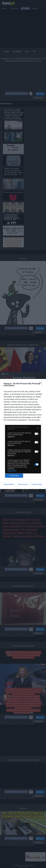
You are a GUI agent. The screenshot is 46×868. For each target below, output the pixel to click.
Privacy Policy (37, 484)
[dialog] (23, 434)
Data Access (23, 484)
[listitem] (23, 428)
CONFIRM (14, 476)
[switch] (37, 434)
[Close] (41, 384)
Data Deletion (9, 484)
